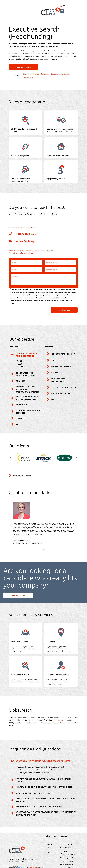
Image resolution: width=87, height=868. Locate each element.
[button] (76, 11)
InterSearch (58, 720)
